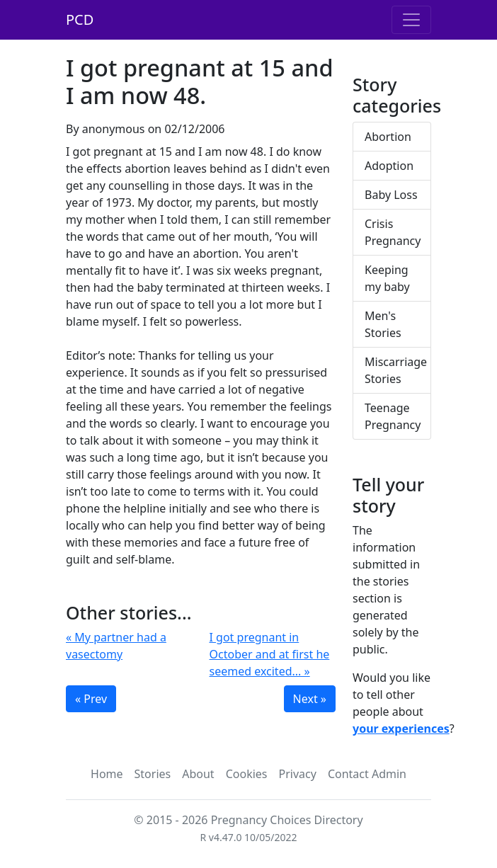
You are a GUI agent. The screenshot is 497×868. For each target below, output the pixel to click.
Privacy (298, 774)
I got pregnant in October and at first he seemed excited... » (270, 654)
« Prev (91, 699)
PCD (80, 19)
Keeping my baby (387, 278)
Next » (310, 699)
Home (107, 774)
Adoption (389, 166)
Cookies (247, 774)
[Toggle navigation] (411, 20)
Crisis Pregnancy (393, 232)
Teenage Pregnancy (393, 416)
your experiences (401, 729)
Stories (153, 774)
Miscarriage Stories (396, 370)
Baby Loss (391, 195)
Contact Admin (367, 774)
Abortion (388, 137)
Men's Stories (383, 324)
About (198, 774)
